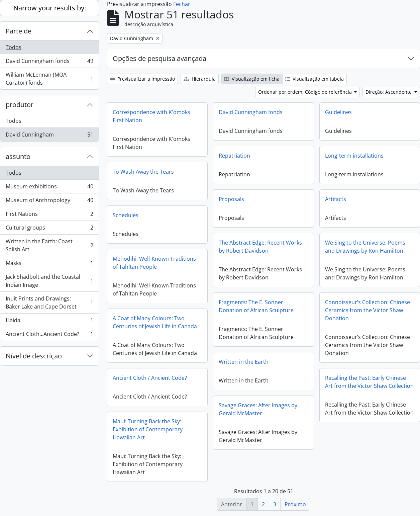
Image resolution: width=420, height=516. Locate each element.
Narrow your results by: (50, 8)
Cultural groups (49, 229)
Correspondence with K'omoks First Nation (151, 116)
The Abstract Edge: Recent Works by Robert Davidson (260, 247)
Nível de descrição (34, 356)
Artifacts (336, 199)
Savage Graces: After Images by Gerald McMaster (258, 409)
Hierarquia (200, 79)
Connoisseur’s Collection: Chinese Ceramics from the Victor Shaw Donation (367, 310)
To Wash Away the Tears (143, 172)
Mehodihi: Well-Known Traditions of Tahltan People (154, 263)
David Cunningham (49, 136)
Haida (49, 322)
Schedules (126, 215)
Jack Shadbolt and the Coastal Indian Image (49, 281)
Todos (14, 47)
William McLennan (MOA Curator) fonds (49, 79)
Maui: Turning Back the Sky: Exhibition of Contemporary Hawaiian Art (148, 429)
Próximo (295, 504)
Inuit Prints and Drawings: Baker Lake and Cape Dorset (49, 303)
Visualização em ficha (252, 79)
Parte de (19, 31)
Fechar (182, 4)
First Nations (49, 215)
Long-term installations (354, 156)
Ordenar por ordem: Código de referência (306, 92)
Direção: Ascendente (389, 92)
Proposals (231, 199)
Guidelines (338, 112)
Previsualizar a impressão (142, 79)
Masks (49, 265)
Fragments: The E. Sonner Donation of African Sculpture (256, 306)
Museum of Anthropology (49, 202)
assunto (18, 156)
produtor (20, 105)
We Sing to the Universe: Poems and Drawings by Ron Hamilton (365, 247)
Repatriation (234, 156)
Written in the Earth (244, 362)
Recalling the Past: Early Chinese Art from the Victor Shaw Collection (369, 382)
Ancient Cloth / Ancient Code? (150, 378)
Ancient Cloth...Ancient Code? (49, 335)
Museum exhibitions (49, 188)
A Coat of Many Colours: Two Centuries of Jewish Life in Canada (155, 322)
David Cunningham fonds (49, 62)
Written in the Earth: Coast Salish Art (49, 245)
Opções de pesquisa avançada (160, 58)
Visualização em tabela (314, 79)
